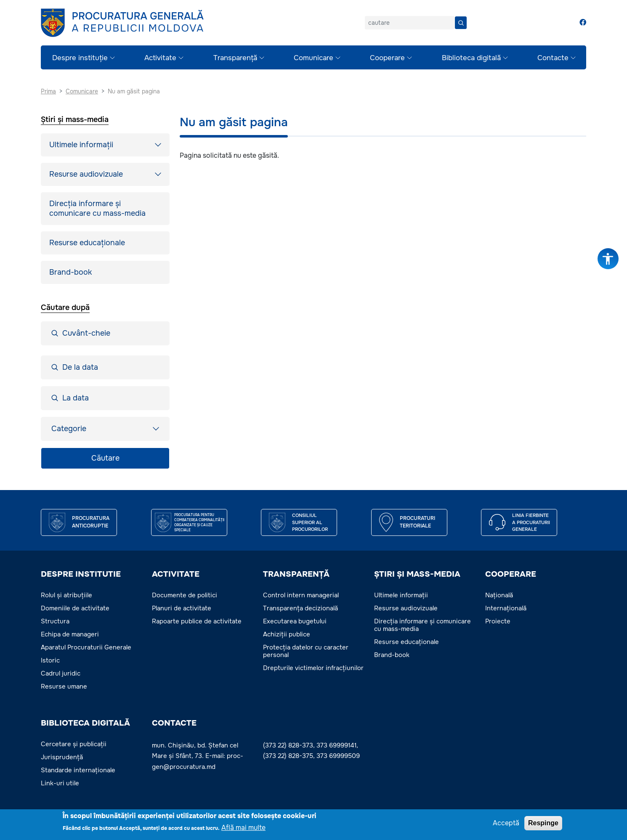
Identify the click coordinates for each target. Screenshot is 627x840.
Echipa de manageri (70, 634)
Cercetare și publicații (74, 744)
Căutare (105, 458)
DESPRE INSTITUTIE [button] (81, 574)
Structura (55, 621)
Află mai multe (243, 828)
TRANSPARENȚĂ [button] (296, 574)
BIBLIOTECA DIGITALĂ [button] (85, 723)
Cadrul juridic (61, 673)
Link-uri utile (60, 783)
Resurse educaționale (87, 243)
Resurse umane (64, 686)
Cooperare (387, 58)
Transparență (235, 58)
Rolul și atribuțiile (66, 595)
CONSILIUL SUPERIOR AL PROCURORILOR (310, 522)
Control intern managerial (301, 595)
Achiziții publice (287, 634)
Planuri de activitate (182, 608)
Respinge (543, 823)
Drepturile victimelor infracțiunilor (313, 668)
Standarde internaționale (78, 770)
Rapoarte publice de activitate (197, 621)
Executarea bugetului (295, 621)
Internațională (506, 608)
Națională (499, 595)
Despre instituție (80, 58)
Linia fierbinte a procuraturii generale (531, 522)
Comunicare (313, 58)
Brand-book (70, 272)
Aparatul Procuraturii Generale (86, 647)
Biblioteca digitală (471, 58)
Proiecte (498, 621)
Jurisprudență (62, 757)
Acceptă (506, 823)
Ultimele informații (81, 145)
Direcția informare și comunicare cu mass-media (97, 208)
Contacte (553, 58)
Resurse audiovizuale (86, 174)
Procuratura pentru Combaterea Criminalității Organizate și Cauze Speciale (199, 522)
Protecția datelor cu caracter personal (306, 651)
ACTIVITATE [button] (176, 574)
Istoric (50, 660)
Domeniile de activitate (75, 608)
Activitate (160, 58)
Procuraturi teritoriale (417, 522)
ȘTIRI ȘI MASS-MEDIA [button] (417, 574)
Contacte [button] (174, 723)
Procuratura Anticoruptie (91, 522)
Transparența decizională (300, 608)
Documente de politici (185, 595)
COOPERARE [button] (511, 574)
